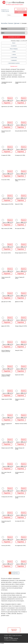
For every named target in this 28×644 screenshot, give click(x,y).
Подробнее (7, 103)
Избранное (21, 12)
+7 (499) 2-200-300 (5, 11)
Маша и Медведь (14, 49)
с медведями (14, 60)
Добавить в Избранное (3, 98)
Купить (10, 98)
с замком (14, 55)
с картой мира (14, 57)
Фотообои (4, 23)
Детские (17, 23)
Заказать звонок (21, 9)
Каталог (11, 23)
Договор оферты (8, 637)
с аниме (14, 52)
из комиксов (14, 46)
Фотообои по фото (14, 37)
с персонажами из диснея (14, 63)
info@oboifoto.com (5, 10)
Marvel (14, 43)
